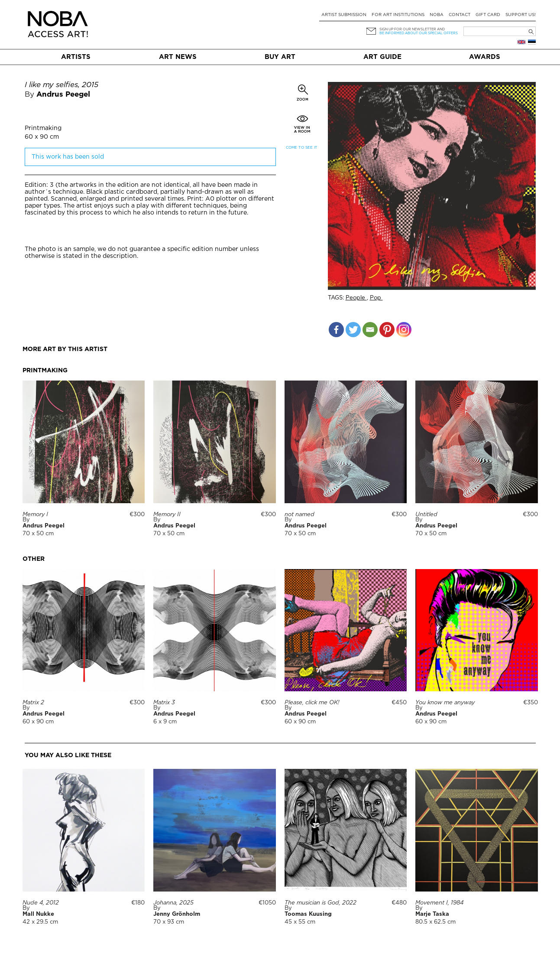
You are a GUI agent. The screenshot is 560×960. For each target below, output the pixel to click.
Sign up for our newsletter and (412, 29)
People (356, 298)
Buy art (280, 57)
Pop (376, 298)
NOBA (437, 15)
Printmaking (43, 128)
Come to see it (302, 148)
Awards (485, 57)
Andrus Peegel (63, 95)
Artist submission (344, 15)
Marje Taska (432, 914)
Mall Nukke (38, 914)
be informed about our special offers (419, 33)
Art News (178, 57)
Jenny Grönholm (177, 914)
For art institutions (398, 15)
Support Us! (521, 15)
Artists (76, 57)
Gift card (488, 15)
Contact (460, 15)
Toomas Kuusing (308, 914)
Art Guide (382, 57)
